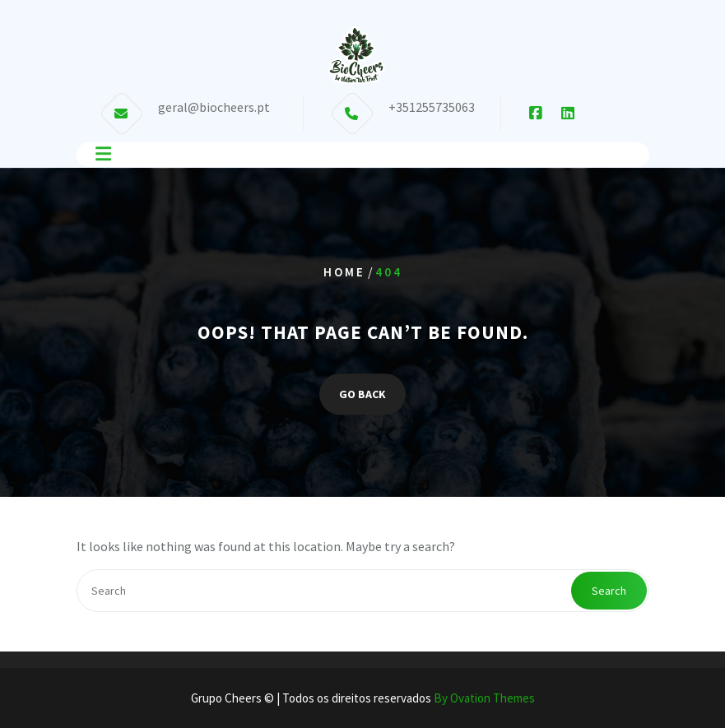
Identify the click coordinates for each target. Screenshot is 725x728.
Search (609, 591)
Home (344, 272)
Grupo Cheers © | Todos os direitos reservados (363, 698)
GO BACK (362, 394)
